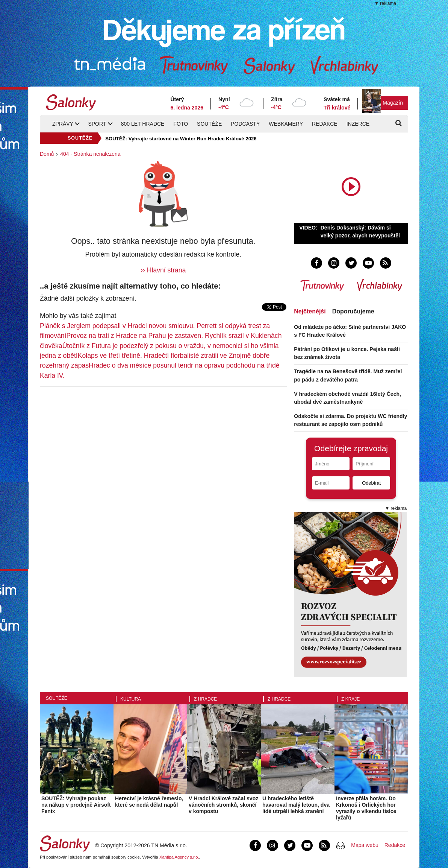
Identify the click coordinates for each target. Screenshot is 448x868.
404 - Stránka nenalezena (90, 154)
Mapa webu (365, 845)
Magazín (393, 103)
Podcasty (245, 124)
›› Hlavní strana (163, 270)
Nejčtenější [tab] (310, 311)
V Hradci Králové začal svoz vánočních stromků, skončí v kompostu (223, 805)
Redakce (325, 124)
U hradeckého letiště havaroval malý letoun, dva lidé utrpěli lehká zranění (296, 805)
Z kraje (350, 699)
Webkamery (286, 124)
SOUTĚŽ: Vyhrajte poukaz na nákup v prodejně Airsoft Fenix (76, 805)
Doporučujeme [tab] (353, 311)
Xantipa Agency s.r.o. (179, 857)
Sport (97, 124)
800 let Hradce (143, 124)
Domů (47, 154)
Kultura (131, 699)
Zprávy (63, 124)
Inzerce (358, 124)
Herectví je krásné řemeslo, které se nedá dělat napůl (149, 802)
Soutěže (209, 124)
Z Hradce (205, 699)
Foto (181, 124)
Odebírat (371, 483)
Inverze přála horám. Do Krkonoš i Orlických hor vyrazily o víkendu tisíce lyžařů (366, 808)
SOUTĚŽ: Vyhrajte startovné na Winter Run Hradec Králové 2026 (181, 139)
